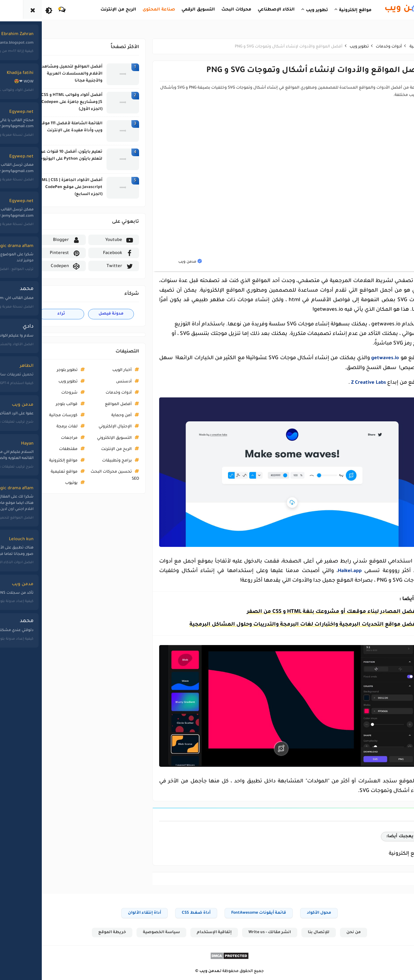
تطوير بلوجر (45, 370)
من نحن (333, 932)
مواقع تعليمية (42, 472)
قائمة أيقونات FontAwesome (236, 912)
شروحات (47, 393)
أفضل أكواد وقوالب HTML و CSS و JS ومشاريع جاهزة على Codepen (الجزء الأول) (48, 102)
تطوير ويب (46, 382)
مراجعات (47, 438)
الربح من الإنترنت (94, 449)
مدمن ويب (187, 971)
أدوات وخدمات (96, 393)
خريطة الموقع (88, 932)
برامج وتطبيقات (95, 461)
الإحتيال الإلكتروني (93, 427)
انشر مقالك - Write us (248, 932)
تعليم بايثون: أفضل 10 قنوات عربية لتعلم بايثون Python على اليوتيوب (46, 156)
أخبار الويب (100, 370)
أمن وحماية (99, 416)
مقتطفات (46, 449)
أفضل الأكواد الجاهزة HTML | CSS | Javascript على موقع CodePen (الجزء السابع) (47, 188)
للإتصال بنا (297, 932)
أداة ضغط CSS (174, 912)
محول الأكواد (297, 912)
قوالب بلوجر (44, 404)
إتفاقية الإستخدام (192, 932)
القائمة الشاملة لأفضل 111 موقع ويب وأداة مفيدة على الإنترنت (48, 127)
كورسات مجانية (41, 416)
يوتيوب (49, 483)
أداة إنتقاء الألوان (122, 912)
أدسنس (102, 382)
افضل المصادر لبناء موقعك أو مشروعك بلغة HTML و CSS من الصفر (310, 612)
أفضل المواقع (96, 404)
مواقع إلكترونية (41, 461)
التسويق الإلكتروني (92, 438)
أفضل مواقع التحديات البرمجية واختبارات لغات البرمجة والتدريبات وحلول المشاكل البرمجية (281, 624)
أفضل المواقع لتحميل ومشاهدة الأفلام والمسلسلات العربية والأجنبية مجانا (48, 74)
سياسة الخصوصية (138, 932)
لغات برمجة (45, 427)
